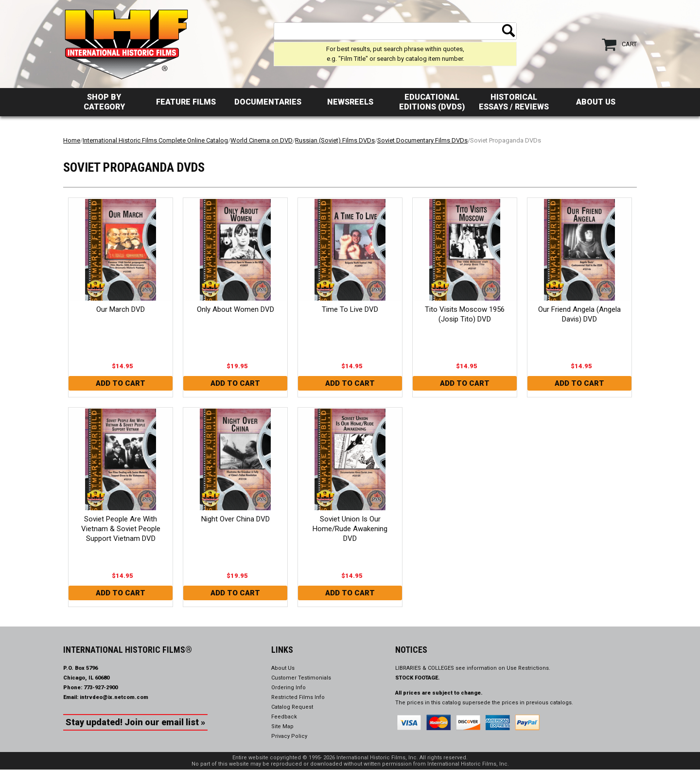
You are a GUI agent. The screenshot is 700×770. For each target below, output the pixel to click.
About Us (596, 102)
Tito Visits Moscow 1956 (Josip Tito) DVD (465, 314)
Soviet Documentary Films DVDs (422, 140)
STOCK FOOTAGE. (418, 678)
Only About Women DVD (236, 309)
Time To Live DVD (350, 309)
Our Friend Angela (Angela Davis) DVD (579, 314)
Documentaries (268, 102)
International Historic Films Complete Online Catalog (155, 140)
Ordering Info (289, 688)
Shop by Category (104, 102)
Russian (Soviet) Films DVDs (335, 140)
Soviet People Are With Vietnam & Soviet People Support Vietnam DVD (121, 529)
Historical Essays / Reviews (514, 102)
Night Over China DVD (236, 519)
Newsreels (350, 102)
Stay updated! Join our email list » (135, 722)
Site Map (282, 726)
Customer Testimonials (301, 678)
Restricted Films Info (298, 697)
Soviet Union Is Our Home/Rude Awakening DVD (350, 529)
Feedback (284, 717)
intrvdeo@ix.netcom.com (114, 697)
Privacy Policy (289, 736)
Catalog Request (292, 707)
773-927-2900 (101, 688)
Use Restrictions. (528, 668)
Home (72, 140)
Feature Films (186, 102)
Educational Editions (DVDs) (432, 102)
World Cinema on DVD (262, 140)
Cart (629, 44)
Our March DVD (121, 309)
